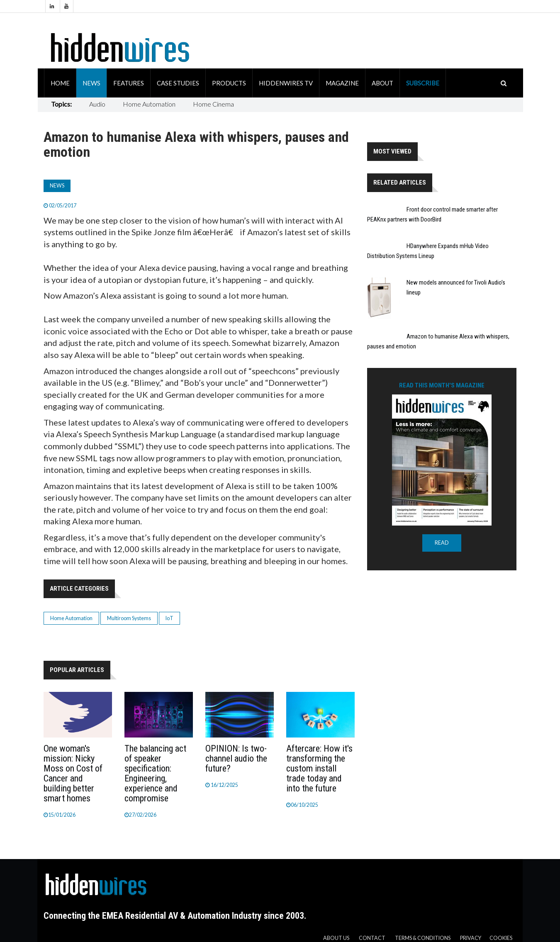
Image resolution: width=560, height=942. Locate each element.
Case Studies (178, 83)
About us (336, 938)
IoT (169, 618)
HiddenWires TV (286, 83)
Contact (372, 938)
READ (442, 543)
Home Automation (149, 104)
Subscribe (423, 83)
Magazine (342, 83)
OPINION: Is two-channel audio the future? (236, 758)
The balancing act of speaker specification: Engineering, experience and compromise (155, 773)
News (91, 83)
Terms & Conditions (423, 938)
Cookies (501, 938)
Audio (97, 104)
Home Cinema (213, 104)
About (382, 83)
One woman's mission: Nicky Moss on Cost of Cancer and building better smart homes (73, 773)
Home (60, 83)
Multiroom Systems (129, 618)
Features (129, 83)
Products (229, 83)
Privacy (471, 938)
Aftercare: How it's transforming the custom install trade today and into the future (319, 768)
